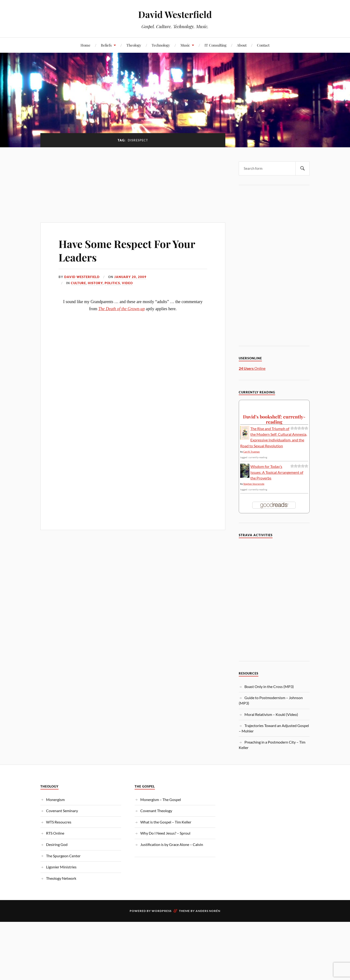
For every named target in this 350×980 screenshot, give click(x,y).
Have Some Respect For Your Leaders (127, 250)
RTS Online (55, 833)
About (242, 45)
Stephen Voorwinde (254, 484)
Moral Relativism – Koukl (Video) (271, 714)
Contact (263, 45)
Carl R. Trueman (252, 452)
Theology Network (61, 878)
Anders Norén (208, 911)
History (95, 283)
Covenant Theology (156, 811)
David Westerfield (175, 14)
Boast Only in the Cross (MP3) (269, 686)
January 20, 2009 (130, 277)
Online (252, 368)
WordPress (162, 911)
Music (185, 45)
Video (127, 283)
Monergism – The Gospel (161, 799)
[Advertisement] (133, 182)
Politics (112, 283)
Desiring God (57, 844)
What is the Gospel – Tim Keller (166, 822)
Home (85, 45)
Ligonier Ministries (61, 867)
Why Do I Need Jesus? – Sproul (165, 833)
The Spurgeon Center (63, 856)
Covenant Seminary (62, 811)
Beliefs (106, 45)
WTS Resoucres (59, 822)
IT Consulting (216, 45)
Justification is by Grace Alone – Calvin (172, 844)
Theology (134, 45)
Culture (78, 283)
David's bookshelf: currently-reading (274, 419)
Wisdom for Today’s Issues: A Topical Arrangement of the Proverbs (277, 472)
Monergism (55, 799)
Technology (161, 45)
